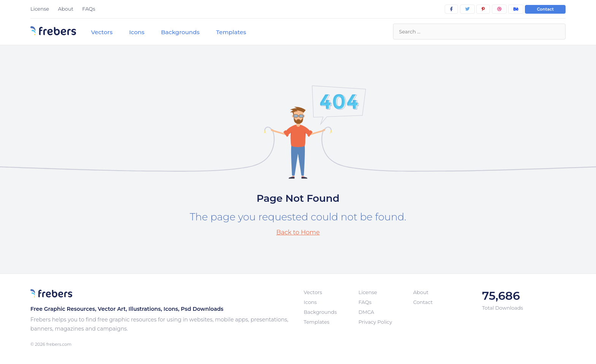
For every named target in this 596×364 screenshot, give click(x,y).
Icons (137, 32)
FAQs (89, 9)
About (66, 9)
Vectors (102, 32)
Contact (545, 9)
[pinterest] (483, 9)
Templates (231, 32)
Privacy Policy (375, 322)
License (40, 9)
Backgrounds (180, 32)
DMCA (366, 312)
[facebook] (451, 9)
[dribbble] (499, 9)
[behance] (516, 9)
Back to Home (298, 233)
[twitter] (467, 9)
